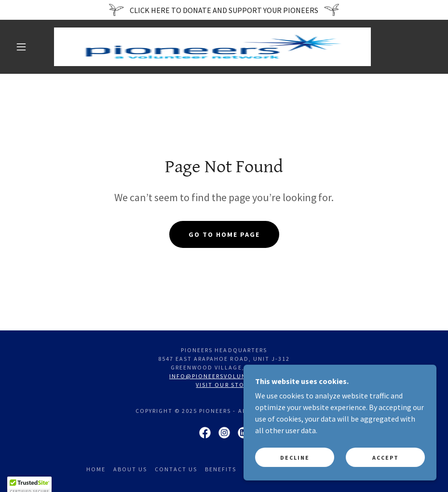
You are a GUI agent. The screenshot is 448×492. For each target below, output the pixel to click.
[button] (21, 47)
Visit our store (224, 385)
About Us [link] (130, 469)
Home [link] (96, 469)
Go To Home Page (224, 234)
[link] (212, 47)
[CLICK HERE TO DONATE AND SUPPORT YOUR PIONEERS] (224, 10)
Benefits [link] (221, 469)
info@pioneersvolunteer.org (224, 376)
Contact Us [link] (176, 469)
